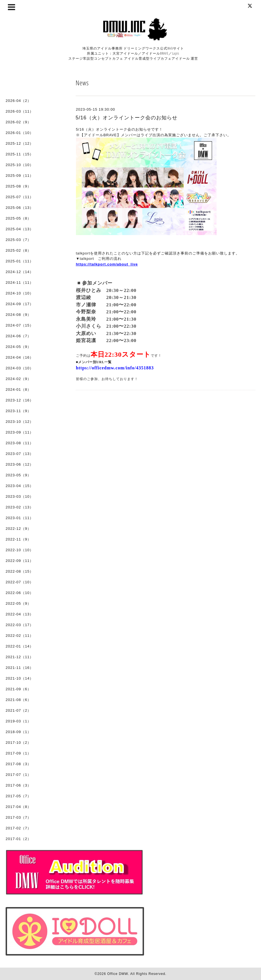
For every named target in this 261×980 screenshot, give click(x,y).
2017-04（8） (18, 807)
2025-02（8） (18, 250)
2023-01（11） (20, 518)
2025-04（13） (20, 229)
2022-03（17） (20, 625)
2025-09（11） (20, 176)
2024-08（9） (18, 315)
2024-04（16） (20, 357)
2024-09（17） (20, 304)
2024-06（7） (18, 336)
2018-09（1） (18, 732)
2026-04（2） (18, 101)
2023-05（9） (18, 475)
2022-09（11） (20, 561)
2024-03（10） (20, 368)
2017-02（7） (18, 828)
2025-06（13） (20, 208)
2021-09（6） (18, 689)
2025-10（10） (20, 165)
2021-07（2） (18, 710)
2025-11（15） (20, 154)
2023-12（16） (20, 400)
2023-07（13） (20, 454)
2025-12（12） (20, 143)
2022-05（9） (18, 603)
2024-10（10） (20, 293)
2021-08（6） (18, 700)
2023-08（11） (20, 443)
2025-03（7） (18, 240)
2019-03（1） (18, 721)
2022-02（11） (20, 636)
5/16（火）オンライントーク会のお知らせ (127, 118)
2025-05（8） (18, 218)
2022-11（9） (18, 539)
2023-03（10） (20, 496)
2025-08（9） (18, 186)
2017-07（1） (18, 775)
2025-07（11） (20, 197)
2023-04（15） (20, 486)
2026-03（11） (20, 111)
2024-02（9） (18, 379)
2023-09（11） (20, 432)
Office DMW (118, 974)
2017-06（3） (18, 785)
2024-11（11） (20, 283)
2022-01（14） (20, 646)
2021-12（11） (20, 657)
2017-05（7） (18, 796)
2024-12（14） (20, 272)
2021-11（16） (20, 668)
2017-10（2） (18, 743)
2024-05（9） (18, 347)
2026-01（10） (20, 133)
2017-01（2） (18, 839)
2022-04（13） (20, 614)
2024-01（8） (18, 389)
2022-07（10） (20, 582)
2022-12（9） (18, 529)
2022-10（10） (20, 550)
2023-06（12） (20, 464)
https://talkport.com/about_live (107, 264)
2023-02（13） (20, 507)
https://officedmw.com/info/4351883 (115, 368)
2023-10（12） (20, 422)
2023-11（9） (18, 411)
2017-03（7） (18, 817)
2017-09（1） (18, 753)
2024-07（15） (20, 325)
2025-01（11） (20, 261)
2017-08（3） (18, 764)
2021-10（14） (20, 678)
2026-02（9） (18, 122)
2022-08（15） (20, 571)
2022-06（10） (20, 593)
